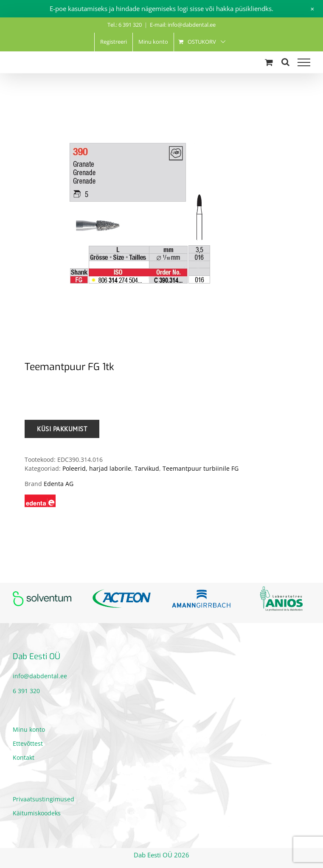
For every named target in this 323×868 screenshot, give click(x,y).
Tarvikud (147, 468)
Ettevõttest (28, 743)
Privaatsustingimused (44, 799)
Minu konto (29, 729)
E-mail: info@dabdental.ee (183, 25)
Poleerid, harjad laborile (97, 468)
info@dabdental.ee (40, 676)
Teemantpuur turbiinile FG (201, 468)
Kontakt (24, 757)
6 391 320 (26, 691)
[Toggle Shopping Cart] (269, 62)
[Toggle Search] (285, 62)
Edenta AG (59, 484)
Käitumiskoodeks (37, 813)
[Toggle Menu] (304, 62)
